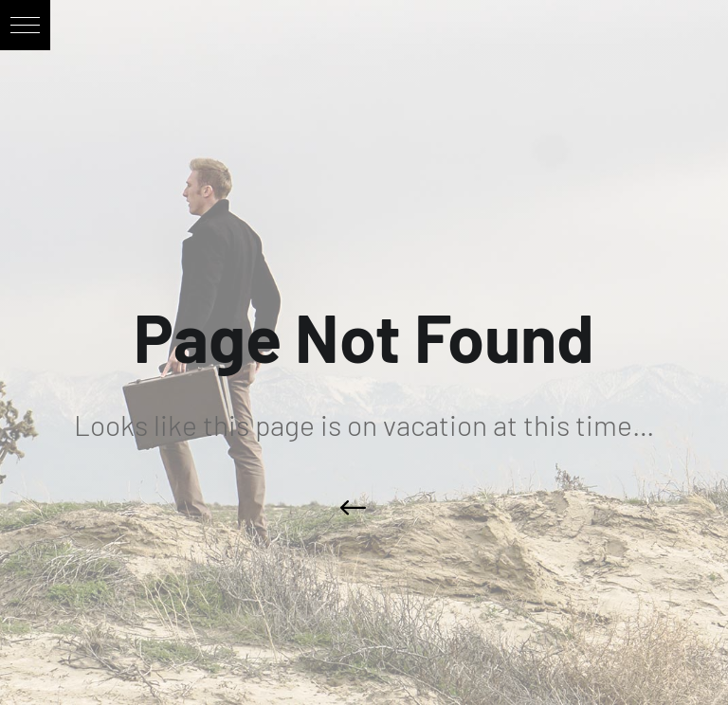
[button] (25, 25)
